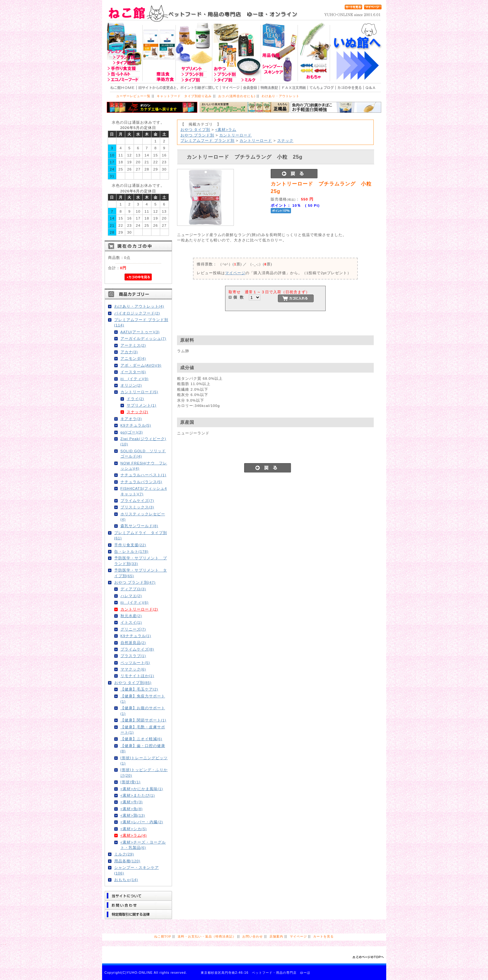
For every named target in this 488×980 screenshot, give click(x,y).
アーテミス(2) (133, 345)
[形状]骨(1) (131, 782)
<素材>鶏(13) (133, 815)
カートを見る (323, 936)
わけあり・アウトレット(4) (139, 306)
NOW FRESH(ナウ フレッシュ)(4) (144, 466)
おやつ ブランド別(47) (135, 582)
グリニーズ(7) (133, 629)
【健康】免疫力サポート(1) (143, 699)
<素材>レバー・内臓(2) (142, 822)
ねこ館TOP (163, 936)
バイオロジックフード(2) (137, 313)
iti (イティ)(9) (135, 379)
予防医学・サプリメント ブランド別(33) (141, 561)
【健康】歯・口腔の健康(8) (143, 748)
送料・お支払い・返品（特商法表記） (207, 936)
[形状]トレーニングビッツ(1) (144, 760)
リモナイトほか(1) (137, 676)
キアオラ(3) (131, 419)
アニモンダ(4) (133, 358)
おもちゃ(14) (126, 880)
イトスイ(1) (131, 622)
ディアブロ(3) (133, 589)
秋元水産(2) (131, 616)
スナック (285, 140)
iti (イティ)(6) (135, 602)
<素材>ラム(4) (134, 835)
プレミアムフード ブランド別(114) (141, 322)
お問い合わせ (253, 936)
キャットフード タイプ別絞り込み (184, 96)
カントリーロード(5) (139, 392)
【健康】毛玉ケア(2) (139, 689)
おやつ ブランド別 (197, 135)
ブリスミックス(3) (137, 507)
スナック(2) (138, 412)
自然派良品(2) (133, 643)
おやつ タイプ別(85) (133, 683)
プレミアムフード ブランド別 (207, 140)
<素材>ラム (226, 129)
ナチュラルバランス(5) (141, 482)
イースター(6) (133, 372)
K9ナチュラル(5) (136, 425)
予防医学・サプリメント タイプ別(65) (141, 573)
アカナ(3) (129, 352)
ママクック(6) (133, 669)
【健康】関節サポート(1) (143, 720)
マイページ (235, 273)
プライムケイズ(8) (137, 649)
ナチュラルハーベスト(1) (143, 475)
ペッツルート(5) (135, 663)
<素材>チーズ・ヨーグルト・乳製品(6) (143, 845)
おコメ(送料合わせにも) (237, 96)
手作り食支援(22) (130, 545)
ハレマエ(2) (131, 596)
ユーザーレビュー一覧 (133, 96)
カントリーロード (235, 135)
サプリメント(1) (142, 405)
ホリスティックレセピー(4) (143, 517)
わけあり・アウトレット (281, 96)
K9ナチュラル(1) (136, 636)
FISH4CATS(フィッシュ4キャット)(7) (144, 491)
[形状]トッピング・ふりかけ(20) (144, 772)
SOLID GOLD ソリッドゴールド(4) (143, 453)
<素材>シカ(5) (134, 829)
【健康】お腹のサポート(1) (143, 710)
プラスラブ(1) (133, 656)
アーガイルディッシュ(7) (143, 338)
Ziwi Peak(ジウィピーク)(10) (143, 441)
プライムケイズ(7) (137, 500)
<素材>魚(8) (132, 809)
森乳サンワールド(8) (139, 526)
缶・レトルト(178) (131, 551)
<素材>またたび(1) (138, 795)
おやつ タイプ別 (195, 129)
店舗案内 (276, 936)
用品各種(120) (127, 861)
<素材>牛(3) (132, 802)
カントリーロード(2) (139, 609)
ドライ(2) (136, 399)
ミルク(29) (124, 854)
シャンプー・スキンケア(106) (137, 870)
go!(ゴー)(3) (132, 432)
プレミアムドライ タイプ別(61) (141, 535)
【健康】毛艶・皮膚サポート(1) (143, 730)
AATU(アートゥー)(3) (140, 332)
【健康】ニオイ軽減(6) (141, 739)
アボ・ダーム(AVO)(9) (141, 365)
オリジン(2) (131, 385)
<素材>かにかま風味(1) (142, 789)
